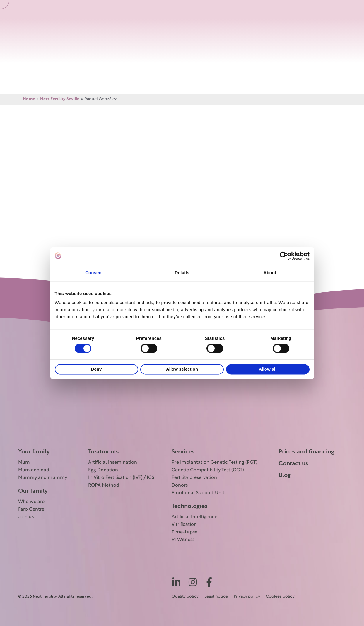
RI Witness (183, 540)
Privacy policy (247, 597)
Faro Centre (31, 509)
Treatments (103, 452)
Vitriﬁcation (184, 525)
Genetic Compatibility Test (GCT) (208, 470)
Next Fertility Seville (60, 99)
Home (29, 99)
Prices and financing (306, 452)
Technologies (189, 506)
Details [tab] (182, 273)
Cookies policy (280, 597)
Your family (34, 452)
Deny (96, 369)
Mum (24, 463)
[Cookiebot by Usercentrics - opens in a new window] (284, 256)
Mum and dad (34, 470)
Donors (180, 485)
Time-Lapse (184, 532)
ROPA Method (104, 485)
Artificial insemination (113, 463)
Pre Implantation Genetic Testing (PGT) (215, 463)
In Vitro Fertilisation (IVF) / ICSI (122, 478)
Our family (33, 491)
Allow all (268, 369)
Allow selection (182, 369)
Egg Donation (103, 470)
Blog (285, 475)
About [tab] (270, 273)
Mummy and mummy (43, 478)
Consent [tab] (94, 273)
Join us (26, 517)
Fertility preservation (194, 478)
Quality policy (185, 597)
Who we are (31, 502)
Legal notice (216, 597)
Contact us (293, 463)
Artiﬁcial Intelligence (194, 517)
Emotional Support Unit (198, 493)
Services (183, 452)
